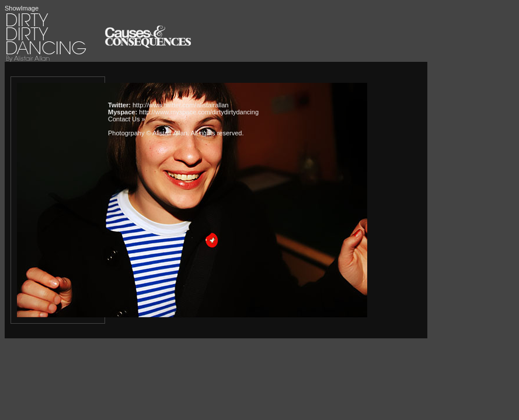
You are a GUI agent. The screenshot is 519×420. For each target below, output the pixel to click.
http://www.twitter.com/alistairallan (180, 105)
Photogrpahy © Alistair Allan (148, 133)
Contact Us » (127, 119)
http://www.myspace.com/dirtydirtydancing (199, 112)
